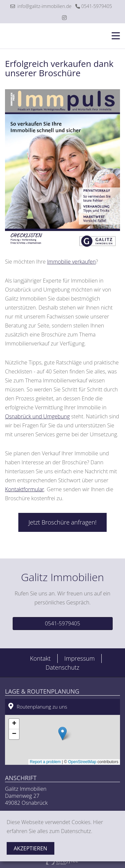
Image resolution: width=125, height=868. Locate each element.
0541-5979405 (94, 6)
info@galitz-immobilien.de (41, 6)
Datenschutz (62, 667)
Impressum (79, 658)
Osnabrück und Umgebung (37, 416)
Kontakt (40, 658)
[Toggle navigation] (114, 36)
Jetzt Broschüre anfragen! (62, 522)
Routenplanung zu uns (38, 706)
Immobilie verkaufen (71, 262)
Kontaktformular (24, 489)
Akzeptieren (30, 848)
